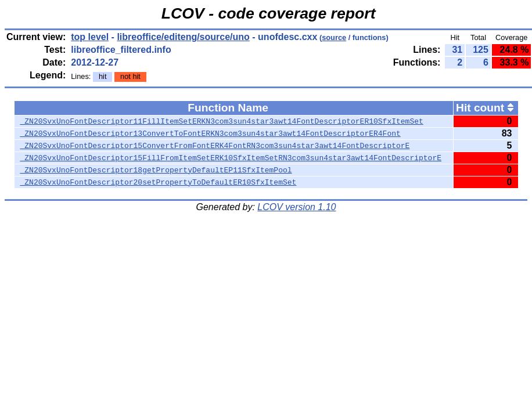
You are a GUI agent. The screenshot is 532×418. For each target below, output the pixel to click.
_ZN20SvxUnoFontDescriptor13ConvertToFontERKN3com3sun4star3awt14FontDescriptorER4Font (211, 134)
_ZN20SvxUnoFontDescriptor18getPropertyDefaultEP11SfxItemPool (156, 170)
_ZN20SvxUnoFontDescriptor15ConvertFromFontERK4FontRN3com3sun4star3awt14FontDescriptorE (215, 146)
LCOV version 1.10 (296, 207)
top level (90, 37)
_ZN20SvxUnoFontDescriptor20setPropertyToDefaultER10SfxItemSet (159, 182)
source (334, 37)
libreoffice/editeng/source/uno (183, 37)
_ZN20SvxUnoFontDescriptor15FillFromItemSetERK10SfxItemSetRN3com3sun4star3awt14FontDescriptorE (231, 158)
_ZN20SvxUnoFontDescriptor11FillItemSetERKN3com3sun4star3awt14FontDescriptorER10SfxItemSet (222, 121)
